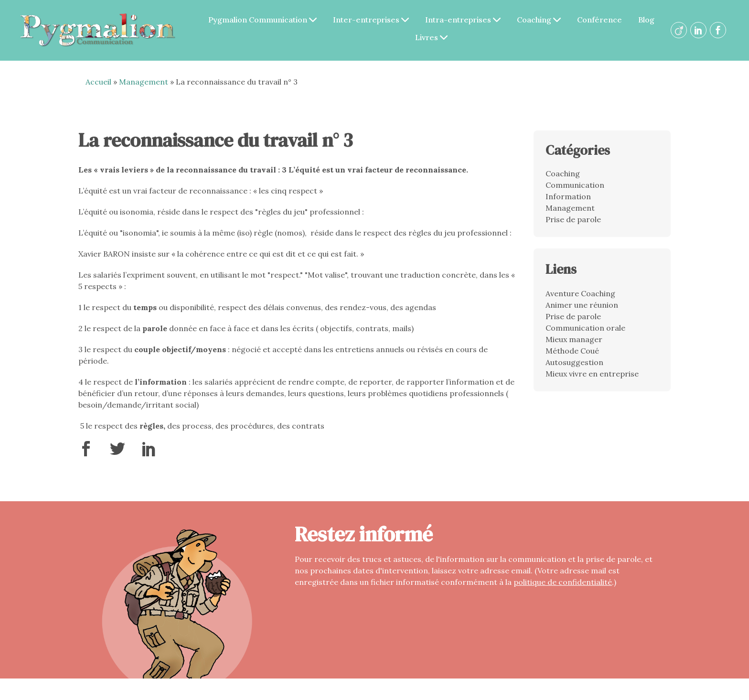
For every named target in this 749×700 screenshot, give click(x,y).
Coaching (539, 20)
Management (144, 82)
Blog (646, 20)
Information (568, 196)
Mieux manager (574, 339)
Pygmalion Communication (262, 20)
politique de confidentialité (563, 582)
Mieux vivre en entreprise (592, 374)
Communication (575, 185)
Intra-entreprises (463, 20)
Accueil (98, 82)
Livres (431, 37)
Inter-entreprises (371, 20)
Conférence (599, 20)
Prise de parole (573, 219)
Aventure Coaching (580, 293)
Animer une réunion (582, 305)
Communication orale (585, 328)
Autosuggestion (574, 362)
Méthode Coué (572, 351)
